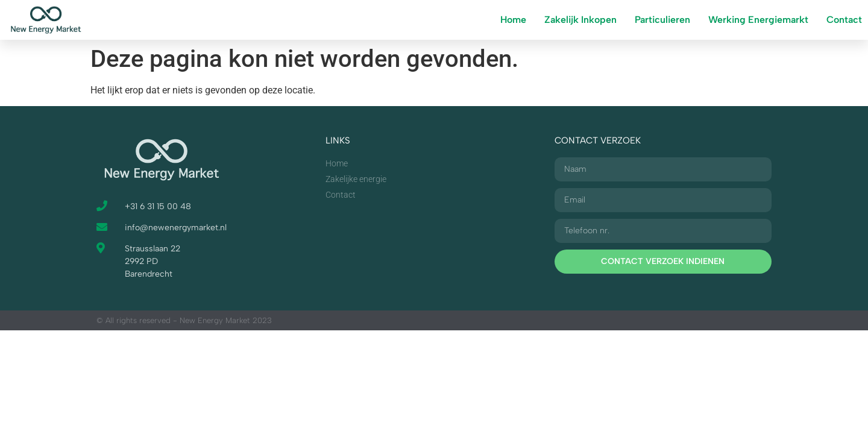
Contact (844, 20)
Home (513, 20)
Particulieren (662, 20)
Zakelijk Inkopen (580, 20)
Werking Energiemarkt (758, 20)
